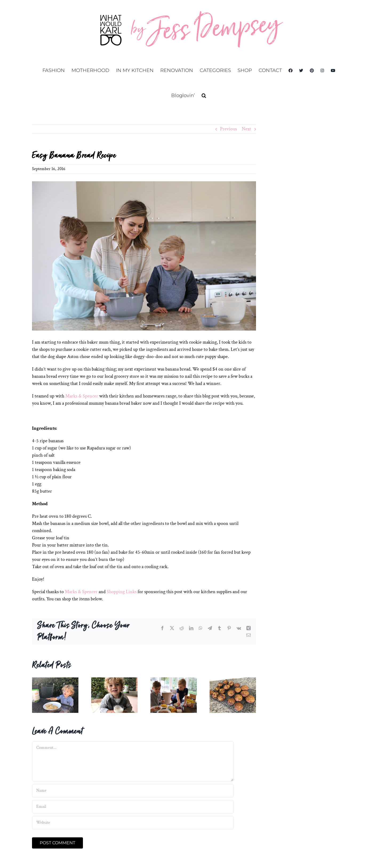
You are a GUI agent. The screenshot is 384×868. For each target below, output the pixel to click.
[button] (204, 95)
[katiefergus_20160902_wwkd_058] (144, 256)
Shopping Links (121, 592)
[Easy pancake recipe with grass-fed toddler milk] (55, 680)
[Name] (133, 791)
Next (247, 129)
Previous (228, 129)
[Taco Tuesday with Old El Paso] (174, 680)
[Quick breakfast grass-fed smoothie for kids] (114, 680)
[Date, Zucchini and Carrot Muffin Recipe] (233, 680)
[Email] (133, 807)
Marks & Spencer (82, 396)
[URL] (133, 823)
